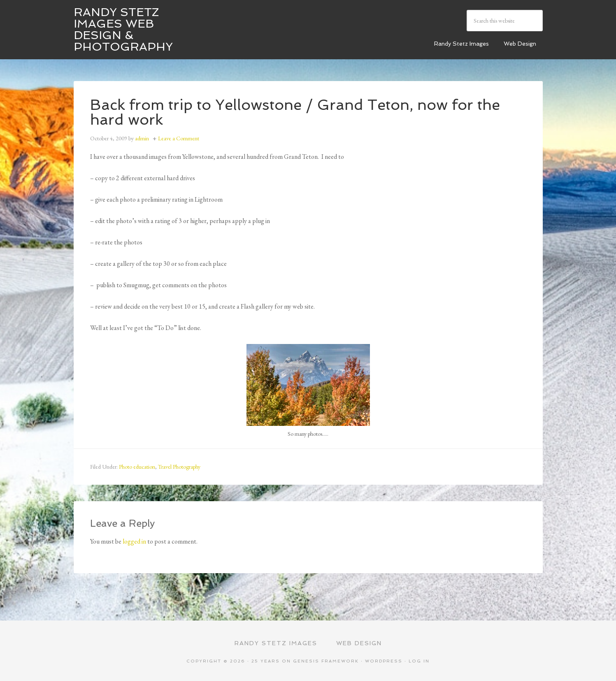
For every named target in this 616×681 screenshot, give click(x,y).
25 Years (266, 661)
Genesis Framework (326, 661)
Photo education (137, 467)
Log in (419, 661)
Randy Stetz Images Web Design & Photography (123, 29)
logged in (134, 541)
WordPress (384, 661)
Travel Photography (179, 467)
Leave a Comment (179, 138)
